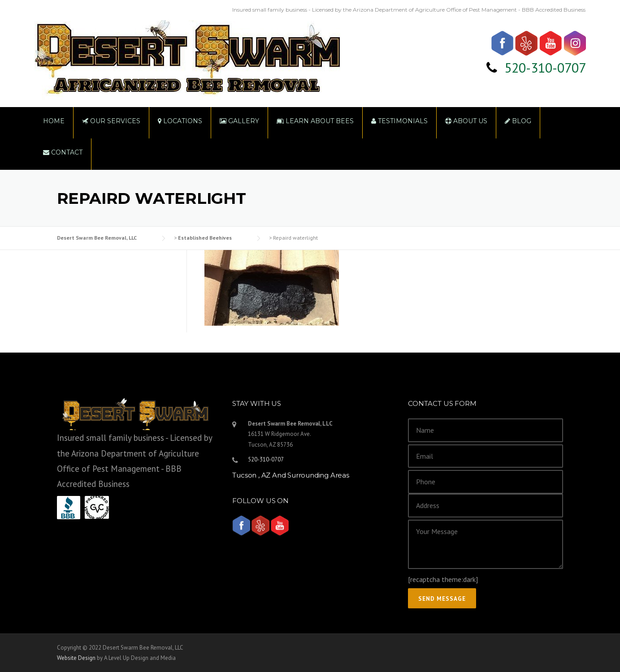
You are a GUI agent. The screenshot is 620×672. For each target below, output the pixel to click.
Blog (518, 121)
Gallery (239, 121)
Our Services (111, 121)
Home (54, 121)
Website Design (76, 658)
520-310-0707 (545, 67)
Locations (180, 121)
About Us (466, 121)
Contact (63, 152)
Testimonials (399, 121)
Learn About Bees (315, 121)
